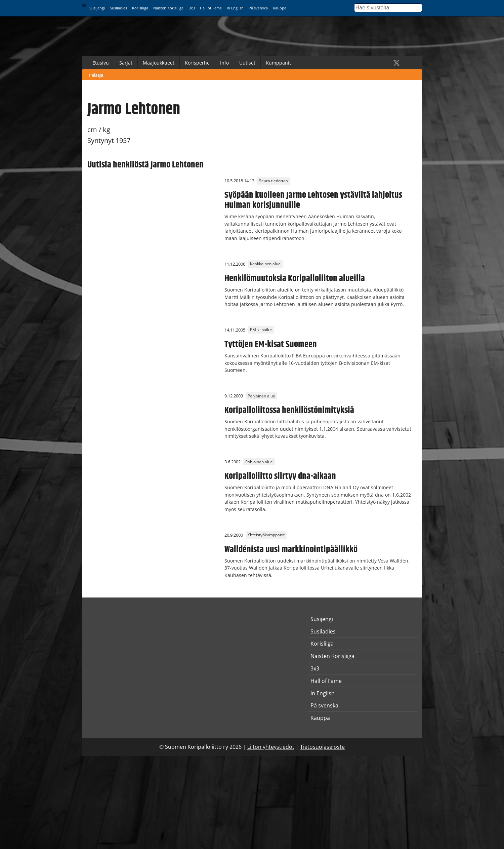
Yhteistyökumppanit (266, 535)
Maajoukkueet (159, 63)
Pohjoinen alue (261, 396)
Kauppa (280, 8)
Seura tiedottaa (274, 181)
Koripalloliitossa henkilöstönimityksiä (289, 410)
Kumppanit (278, 63)
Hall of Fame (211, 8)
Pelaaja (96, 75)
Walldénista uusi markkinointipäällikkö (291, 549)
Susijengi (97, 8)
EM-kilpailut (261, 330)
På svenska (258, 8)
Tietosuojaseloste (322, 747)
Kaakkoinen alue (265, 264)
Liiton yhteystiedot (271, 747)
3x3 (192, 8)
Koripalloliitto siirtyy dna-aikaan (280, 476)
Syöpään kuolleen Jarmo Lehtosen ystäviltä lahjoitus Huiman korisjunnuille (313, 200)
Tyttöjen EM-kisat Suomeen (271, 344)
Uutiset (247, 63)
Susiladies (118, 8)
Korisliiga (140, 8)
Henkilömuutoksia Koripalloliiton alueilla (295, 278)
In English (235, 8)
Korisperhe (197, 63)
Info (224, 63)
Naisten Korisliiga (168, 8)
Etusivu (101, 63)
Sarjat (126, 63)
